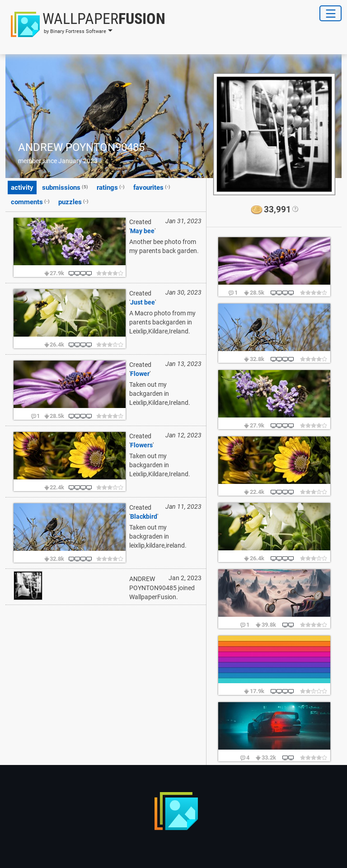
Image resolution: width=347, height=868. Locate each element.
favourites (152, 187)
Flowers (141, 445)
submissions (65, 187)
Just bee (143, 302)
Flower (140, 374)
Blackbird (144, 516)
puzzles (73, 202)
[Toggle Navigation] (331, 13)
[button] (85, 24)
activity (22, 188)
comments (30, 202)
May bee (142, 231)
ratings (111, 187)
